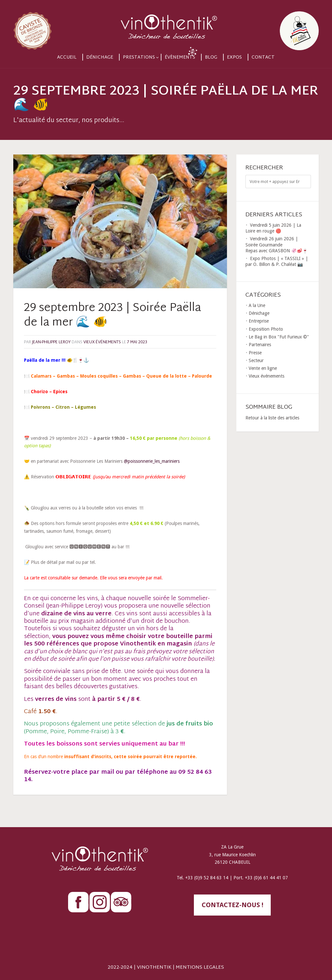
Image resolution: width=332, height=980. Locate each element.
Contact (263, 57)
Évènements (180, 57)
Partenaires (260, 345)
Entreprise (259, 321)
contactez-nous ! (232, 905)
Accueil (67, 57)
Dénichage (100, 57)
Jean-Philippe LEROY (51, 342)
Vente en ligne (263, 368)
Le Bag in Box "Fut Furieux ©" (279, 337)
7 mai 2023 (137, 342)
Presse (255, 353)
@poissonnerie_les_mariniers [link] (152, 461)
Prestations (139, 57)
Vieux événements (102, 342)
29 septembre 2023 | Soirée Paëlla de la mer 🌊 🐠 (113, 316)
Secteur (256, 360)
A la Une (257, 305)
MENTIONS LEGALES (200, 968)
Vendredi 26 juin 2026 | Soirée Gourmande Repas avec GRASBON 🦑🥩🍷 (277, 245)
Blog (211, 57)
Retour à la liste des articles (272, 418)
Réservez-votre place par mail (69, 772)
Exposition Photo (266, 329)
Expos (234, 57)
